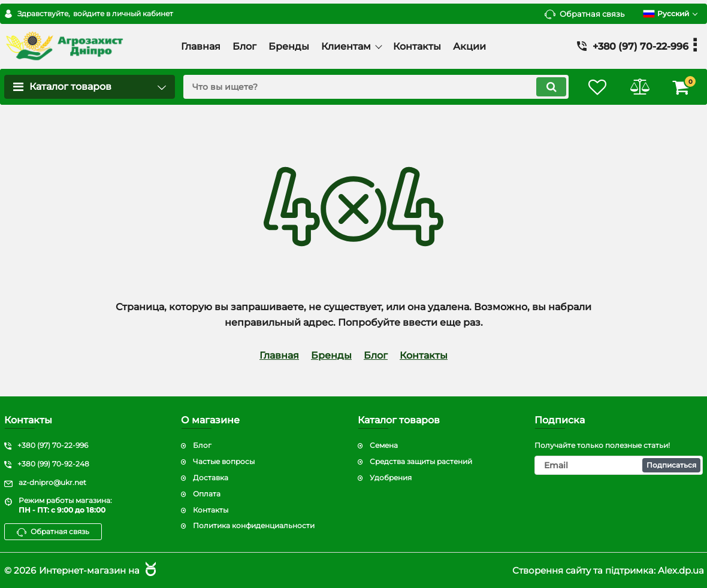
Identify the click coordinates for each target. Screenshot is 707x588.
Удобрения (391, 478)
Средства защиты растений (421, 461)
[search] (376, 87)
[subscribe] (619, 465)
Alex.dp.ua (681, 570)
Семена (384, 445)
